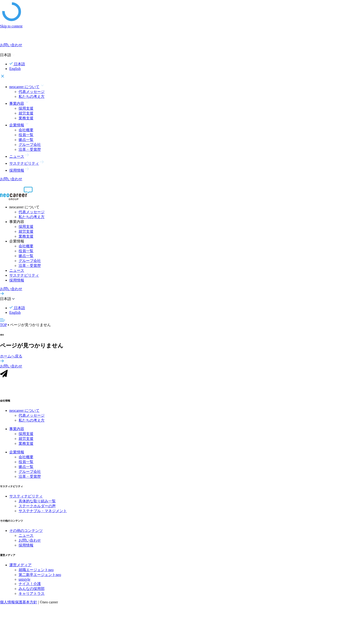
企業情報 (17, 453)
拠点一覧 (26, 140)
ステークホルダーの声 (37, 506)
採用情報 (17, 280)
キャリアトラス (32, 594)
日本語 (17, 64)
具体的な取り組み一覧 (37, 502)
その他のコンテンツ (26, 531)
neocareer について (24, 411)
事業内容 (17, 429)
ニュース (17, 270)
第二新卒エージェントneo (40, 575)
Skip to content (11, 26)
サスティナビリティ (26, 497)
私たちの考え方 (32, 96)
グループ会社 (30, 145)
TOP (3, 325)
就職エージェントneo (36, 570)
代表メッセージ (32, 92)
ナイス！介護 (30, 584)
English (15, 69)
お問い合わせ (30, 541)
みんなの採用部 (32, 589)
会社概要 (26, 130)
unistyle (24, 580)
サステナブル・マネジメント (43, 511)
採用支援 (26, 108)
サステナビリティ (24, 275)
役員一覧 (26, 135)
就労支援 (26, 113)
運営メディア (20, 565)
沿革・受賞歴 (30, 149)
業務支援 (26, 118)
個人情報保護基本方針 (19, 603)
